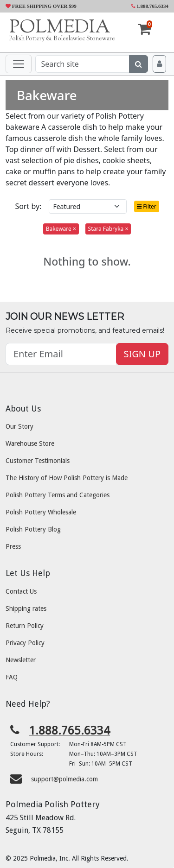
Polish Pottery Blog (33, 529)
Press (13, 546)
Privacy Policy (25, 643)
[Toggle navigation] (19, 64)
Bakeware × (61, 229)
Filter (147, 206)
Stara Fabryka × (108, 229)
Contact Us (21, 591)
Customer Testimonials (38, 461)
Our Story (19, 426)
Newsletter (21, 660)
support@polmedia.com (64, 779)
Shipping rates (26, 608)
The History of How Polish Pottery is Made (67, 478)
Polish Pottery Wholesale (41, 512)
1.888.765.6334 (150, 6)
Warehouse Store (30, 444)
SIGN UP (142, 354)
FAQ (12, 677)
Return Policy (25, 626)
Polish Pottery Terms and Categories (58, 495)
